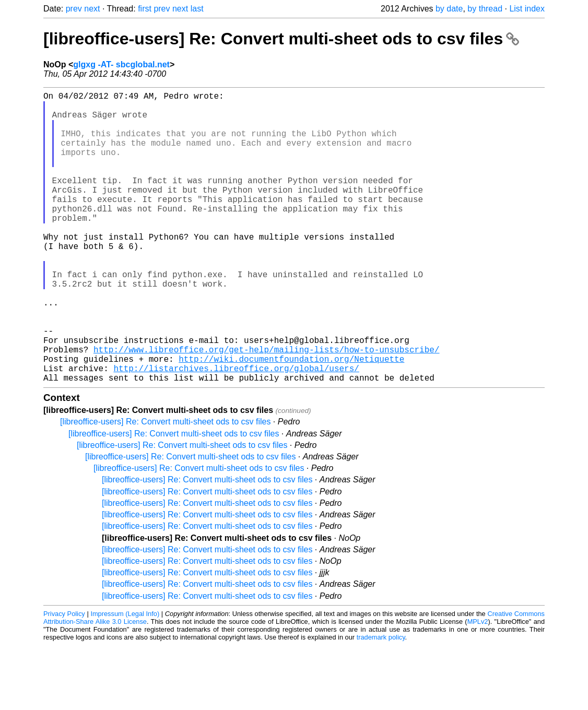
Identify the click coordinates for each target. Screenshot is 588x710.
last (197, 9)
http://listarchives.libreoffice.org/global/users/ (236, 431)
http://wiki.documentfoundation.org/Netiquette (291, 419)
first (145, 9)
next (92, 9)
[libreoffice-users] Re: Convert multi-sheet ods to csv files (281, 39)
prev (74, 9)
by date (449, 9)
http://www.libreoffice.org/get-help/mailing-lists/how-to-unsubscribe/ (266, 408)
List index (527, 9)
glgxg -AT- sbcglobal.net (121, 64)
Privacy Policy (64, 678)
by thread (485, 9)
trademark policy (381, 702)
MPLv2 (478, 686)
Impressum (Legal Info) (125, 678)
